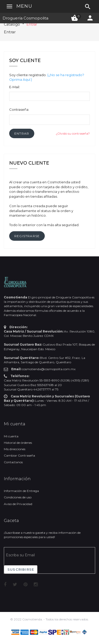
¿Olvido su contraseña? (73, 133)
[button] (22, 133)
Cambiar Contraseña (19, 455)
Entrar (32, 24)
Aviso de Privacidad (18, 504)
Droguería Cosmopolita (25, 18)
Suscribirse (21, 569)
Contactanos (13, 462)
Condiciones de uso (18, 497)
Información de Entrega (21, 491)
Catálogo (12, 24)
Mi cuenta (11, 436)
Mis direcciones (15, 449)
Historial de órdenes (18, 443)
